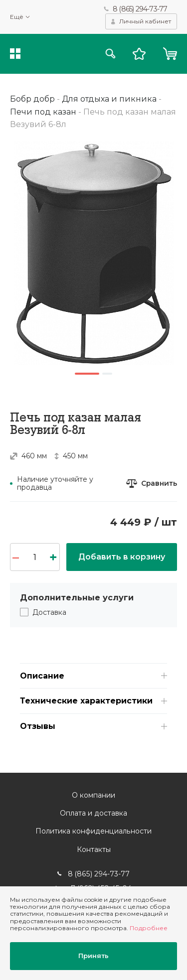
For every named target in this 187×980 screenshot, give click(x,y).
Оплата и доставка (93, 814)
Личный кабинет (145, 21)
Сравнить (159, 484)
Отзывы (38, 727)
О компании (93, 796)
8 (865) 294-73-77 (140, 9)
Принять (93, 956)
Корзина (170, 54)
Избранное (139, 54)
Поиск (110, 54)
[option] (93, 253)
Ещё (17, 17)
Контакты (94, 849)
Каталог (15, 54)
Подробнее (149, 928)
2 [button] (108, 374)
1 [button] (87, 374)
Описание (42, 676)
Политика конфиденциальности (93, 832)
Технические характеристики (86, 701)
